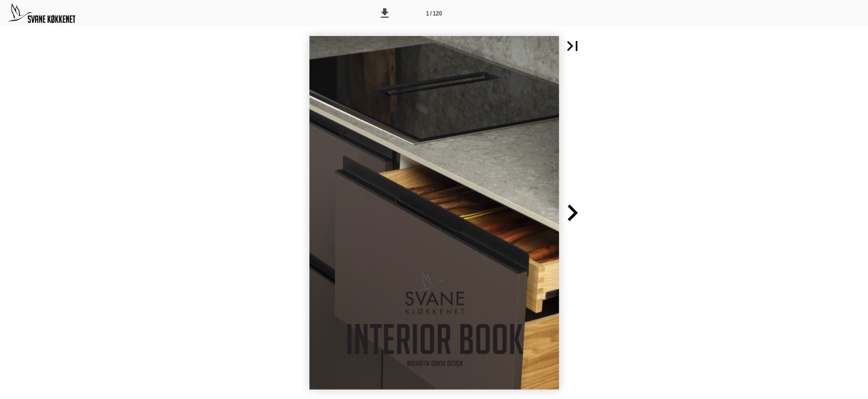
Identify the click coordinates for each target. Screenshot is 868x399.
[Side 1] (434, 13)
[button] (385, 13)
